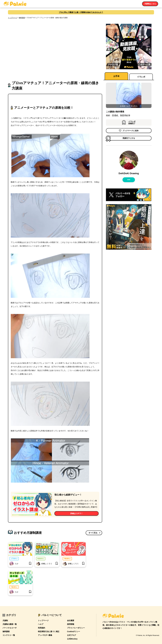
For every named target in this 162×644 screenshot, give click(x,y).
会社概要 (71, 620)
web (129, 180)
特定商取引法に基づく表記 (49, 631)
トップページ (13, 18)
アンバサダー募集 (45, 635)
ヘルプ (41, 624)
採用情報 (71, 624)
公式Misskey (72, 639)
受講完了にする (120, 138)
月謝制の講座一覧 (10, 624)
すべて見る (93, 533)
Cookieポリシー (74, 631)
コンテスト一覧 (9, 635)
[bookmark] (30, 564)
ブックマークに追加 (129, 131)
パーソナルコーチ (10, 628)
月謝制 (5, 620)
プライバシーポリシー (76, 628)
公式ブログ (72, 635)
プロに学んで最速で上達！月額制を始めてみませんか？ (81, 12)
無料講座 (22, 18)
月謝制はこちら (150, 4)
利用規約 (42, 628)
